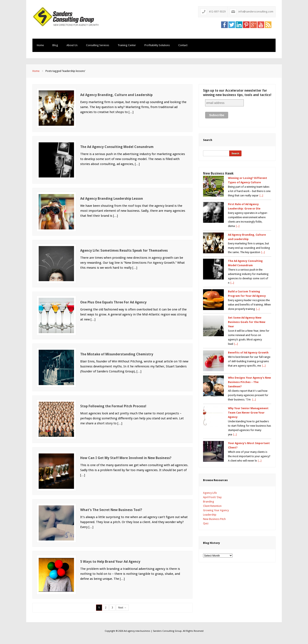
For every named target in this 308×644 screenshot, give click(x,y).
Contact (183, 45)
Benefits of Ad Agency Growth (248, 353)
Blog (55, 45)
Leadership (210, 515)
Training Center (127, 45)
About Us (72, 45)
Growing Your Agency (216, 510)
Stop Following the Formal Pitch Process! (113, 406)
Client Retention (212, 506)
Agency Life (210, 493)
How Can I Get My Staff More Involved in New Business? (126, 458)
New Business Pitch (214, 519)
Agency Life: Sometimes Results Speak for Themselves (124, 251)
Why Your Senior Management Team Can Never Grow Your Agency (248, 413)
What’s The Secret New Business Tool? (111, 510)
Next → (122, 608)
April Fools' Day (212, 497)
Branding (209, 502)
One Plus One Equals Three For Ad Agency (113, 302)
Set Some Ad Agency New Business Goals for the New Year (247, 322)
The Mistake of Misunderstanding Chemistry (117, 354)
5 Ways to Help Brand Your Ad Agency (110, 562)
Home (40, 45)
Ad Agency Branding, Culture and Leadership (116, 95)
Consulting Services (98, 45)
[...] (261, 195)
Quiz (206, 523)
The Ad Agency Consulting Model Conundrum (117, 147)
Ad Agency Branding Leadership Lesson (112, 199)
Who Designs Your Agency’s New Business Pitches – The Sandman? (249, 382)
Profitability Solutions (157, 45)
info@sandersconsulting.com (256, 12)
